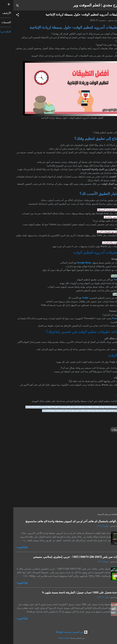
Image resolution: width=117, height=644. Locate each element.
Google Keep (71, 263)
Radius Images (51, 638)
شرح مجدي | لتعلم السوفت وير (84, 5)
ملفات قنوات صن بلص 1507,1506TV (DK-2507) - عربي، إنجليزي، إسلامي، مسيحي (67, 557)
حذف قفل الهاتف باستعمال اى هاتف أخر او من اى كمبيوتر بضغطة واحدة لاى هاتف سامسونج (63, 521)
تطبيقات (102, 430)
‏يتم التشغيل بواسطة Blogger (58, 632)
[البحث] (4, 6)
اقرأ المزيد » (8, 547)
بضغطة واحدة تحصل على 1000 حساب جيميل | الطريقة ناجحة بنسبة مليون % (72, 592)
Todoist (104, 280)
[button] (4, 15)
